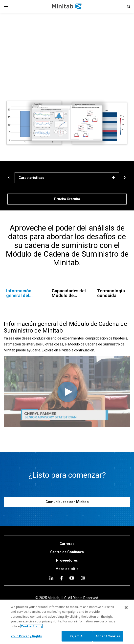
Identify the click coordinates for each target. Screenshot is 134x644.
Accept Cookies (108, 636)
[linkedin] (51, 578)
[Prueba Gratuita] (67, 199)
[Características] (67, 178)
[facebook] (61, 578)
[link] (67, 544)
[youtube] (72, 578)
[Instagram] (83, 578)
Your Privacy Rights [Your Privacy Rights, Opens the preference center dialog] (26, 636)
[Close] (126, 608)
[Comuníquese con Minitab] (67, 502)
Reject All (77, 636)
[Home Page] (67, 6)
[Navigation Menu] (6, 6)
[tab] (24, 293)
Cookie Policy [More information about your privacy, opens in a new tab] (32, 626)
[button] (129, 6)
